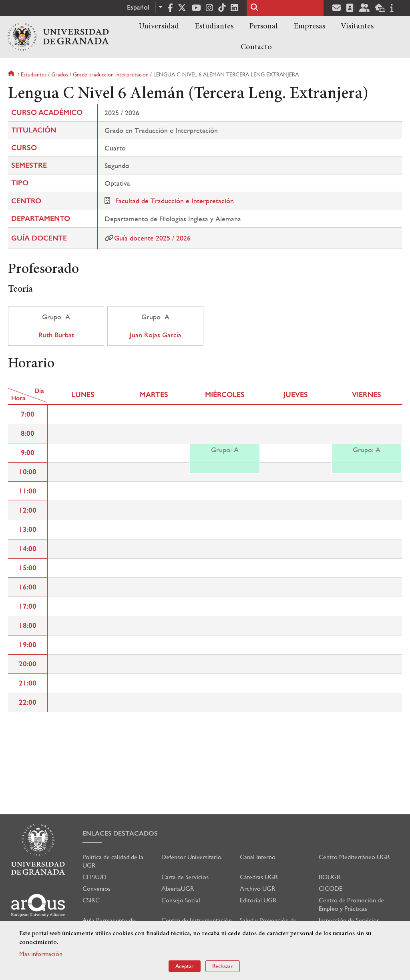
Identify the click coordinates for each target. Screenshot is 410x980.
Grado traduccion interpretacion (111, 74)
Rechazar (223, 966)
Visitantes (357, 26)
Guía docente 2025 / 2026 (152, 238)
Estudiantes (214, 26)
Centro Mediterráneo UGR (354, 857)
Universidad (159, 26)
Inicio (12, 74)
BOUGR (330, 877)
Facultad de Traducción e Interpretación (175, 201)
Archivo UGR (258, 889)
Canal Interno (258, 857)
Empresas (309, 26)
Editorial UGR (258, 900)
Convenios (96, 889)
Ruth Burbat (56, 335)
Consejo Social (181, 900)
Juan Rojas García (156, 335)
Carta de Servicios (185, 877)
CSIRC (91, 900)
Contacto (256, 47)
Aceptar (185, 966)
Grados (60, 74)
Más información (41, 954)
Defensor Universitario (191, 857)
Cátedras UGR (259, 877)
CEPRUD (94, 877)
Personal (263, 26)
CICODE (331, 889)
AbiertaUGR (178, 889)
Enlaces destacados (120, 833)
